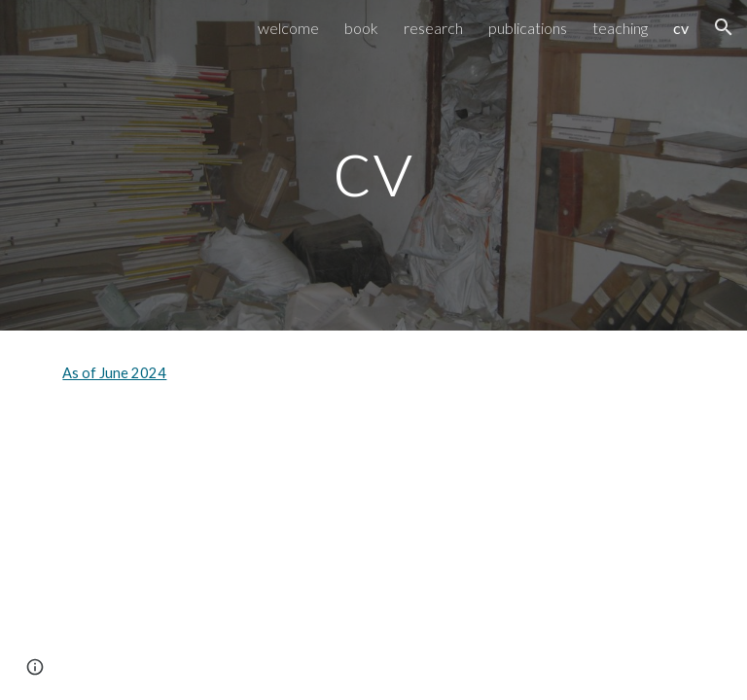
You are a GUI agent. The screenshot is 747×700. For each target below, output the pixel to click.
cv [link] (681, 28)
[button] (724, 27)
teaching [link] (620, 28)
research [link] (433, 28)
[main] (373, 165)
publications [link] (528, 28)
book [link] (361, 28)
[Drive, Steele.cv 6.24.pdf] (210, 554)
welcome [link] (288, 28)
